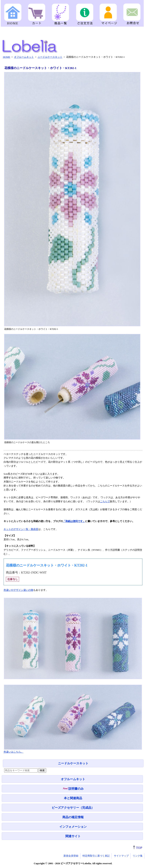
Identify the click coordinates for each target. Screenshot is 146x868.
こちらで (105, 501)
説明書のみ (73, 789)
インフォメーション (73, 827)
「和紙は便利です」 (74, 521)
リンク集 (138, 856)
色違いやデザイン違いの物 (18, 590)
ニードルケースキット (73, 763)
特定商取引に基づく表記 (96, 856)
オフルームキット (73, 779)
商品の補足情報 (73, 817)
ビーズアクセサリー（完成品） (73, 808)
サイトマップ (121, 856)
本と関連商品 (73, 798)
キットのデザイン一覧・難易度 (21, 529)
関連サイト (73, 836)
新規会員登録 (71, 856)
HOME (6, 57)
